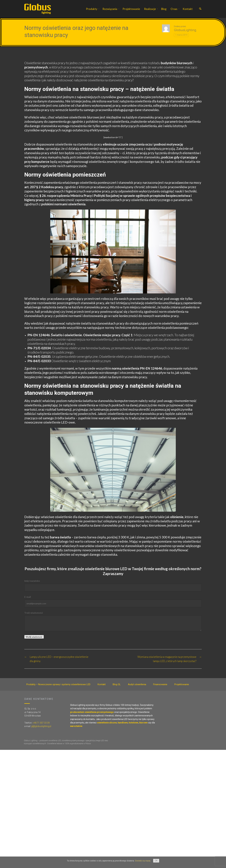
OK (156, 861)
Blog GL (117, 685)
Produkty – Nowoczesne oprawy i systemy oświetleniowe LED (58, 685)
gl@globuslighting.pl (41, 726)
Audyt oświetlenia (137, 685)
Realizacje (150, 9)
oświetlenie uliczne (107, 723)
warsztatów (76, 726)
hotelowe (133, 723)
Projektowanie (131, 9)
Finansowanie (160, 685)
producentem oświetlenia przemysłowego (92, 712)
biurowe (143, 723)
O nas (174, 9)
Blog (164, 9)
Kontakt (188, 9)
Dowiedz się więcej (143, 861)
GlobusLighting (185, 30)
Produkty (92, 9)
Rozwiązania (110, 9)
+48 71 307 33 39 (41, 723)
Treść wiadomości (34, 613)
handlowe (123, 723)
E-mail (28, 597)
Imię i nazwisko (32, 581)
